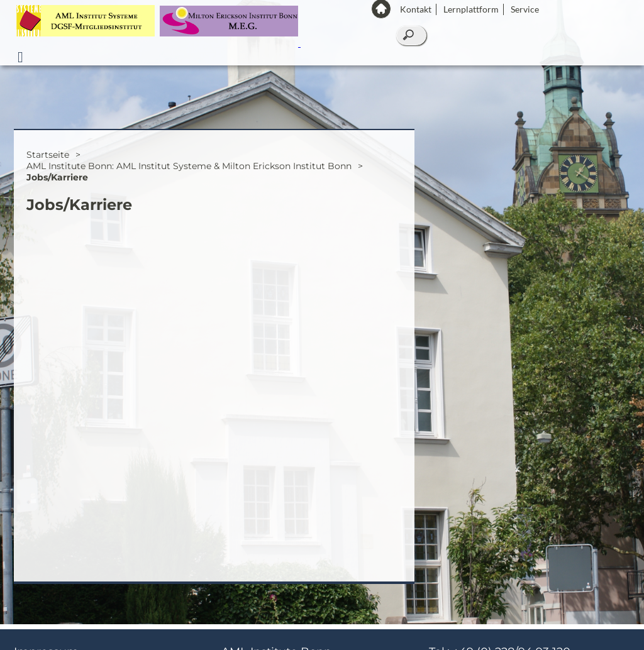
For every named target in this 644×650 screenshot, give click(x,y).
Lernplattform (471, 9)
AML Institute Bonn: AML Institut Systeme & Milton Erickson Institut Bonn (189, 171)
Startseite (48, 160)
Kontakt (416, 9)
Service (525, 9)
